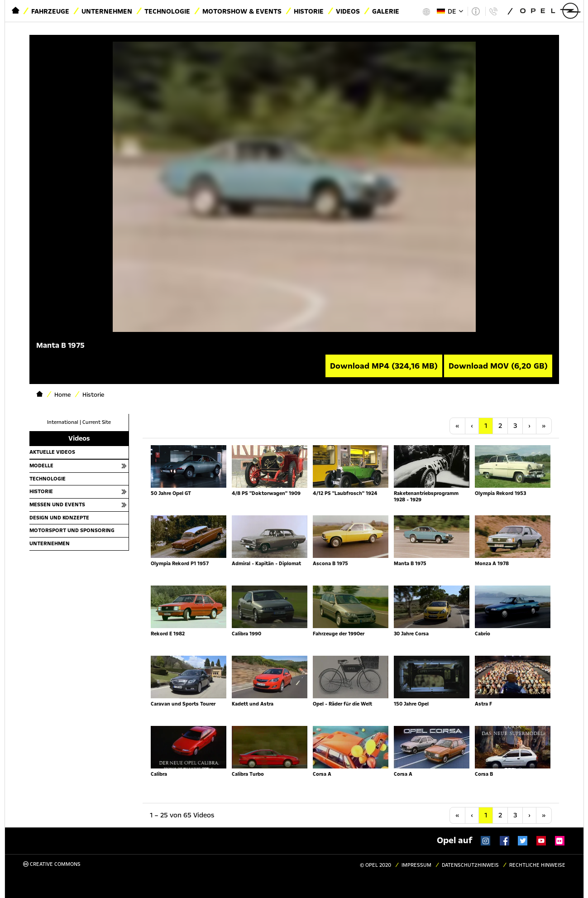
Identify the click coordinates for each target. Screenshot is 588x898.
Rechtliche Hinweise (537, 865)
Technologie (167, 11)
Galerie (386, 11)
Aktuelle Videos (52, 452)
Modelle (41, 466)
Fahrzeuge (50, 11)
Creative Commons (52, 864)
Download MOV (498, 366)
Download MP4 (384, 366)
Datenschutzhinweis (470, 865)
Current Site (97, 422)
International (63, 422)
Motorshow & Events (242, 11)
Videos (348, 11)
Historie (309, 11)
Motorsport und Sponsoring (72, 530)
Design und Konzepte (59, 518)
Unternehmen (107, 11)
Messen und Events (57, 504)
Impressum (416, 865)
